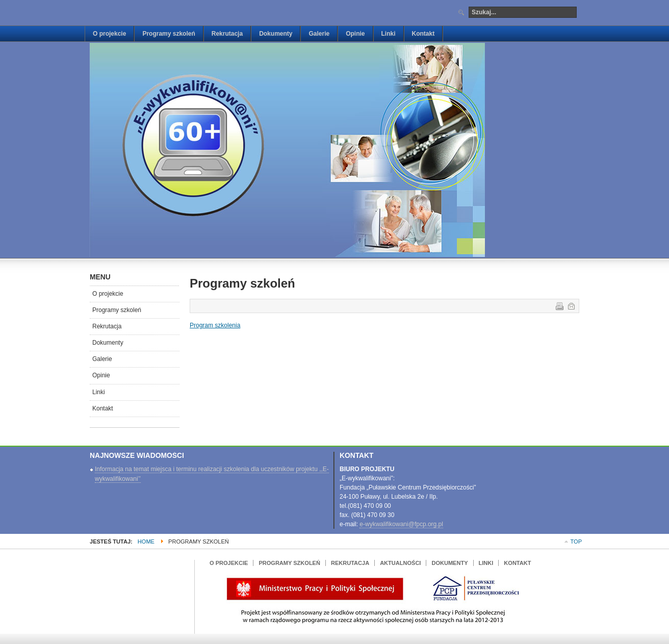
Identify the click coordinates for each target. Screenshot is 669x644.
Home (146, 542)
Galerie (102, 359)
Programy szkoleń (117, 310)
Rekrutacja (107, 326)
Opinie (101, 375)
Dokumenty (108, 343)
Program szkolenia (215, 325)
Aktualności (400, 563)
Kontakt (103, 408)
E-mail (571, 305)
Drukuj (559, 305)
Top (576, 542)
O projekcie (108, 294)
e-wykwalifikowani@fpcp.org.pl (401, 524)
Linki (99, 392)
